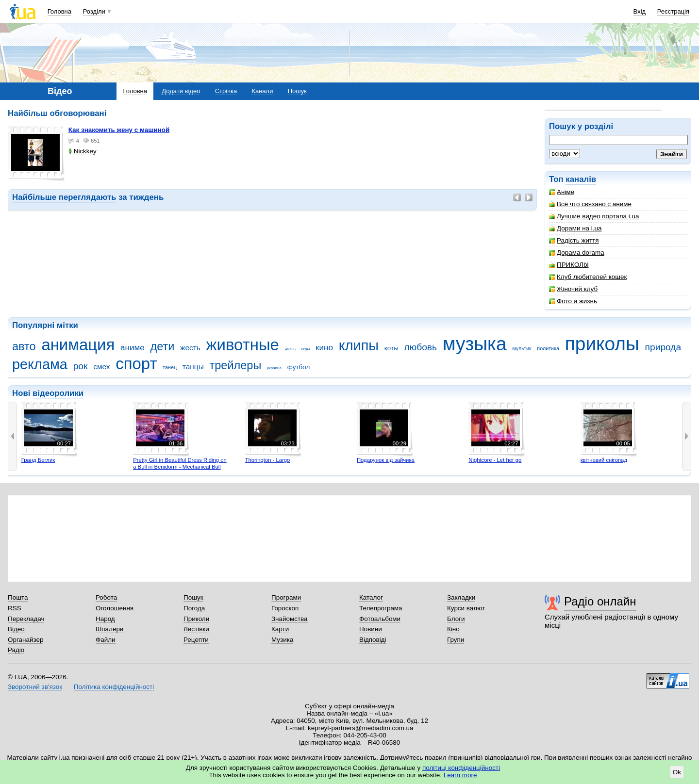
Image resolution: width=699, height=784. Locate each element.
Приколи (196, 619)
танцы (193, 367)
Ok (677, 772)
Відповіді (373, 640)
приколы (602, 344)
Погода (194, 608)
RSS (15, 608)
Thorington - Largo (268, 460)
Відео (16, 629)
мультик (522, 348)
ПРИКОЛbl (569, 265)
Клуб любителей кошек (588, 277)
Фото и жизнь (573, 301)
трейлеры (236, 365)
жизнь (290, 349)
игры (306, 349)
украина (274, 368)
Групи (456, 640)
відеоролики (58, 393)
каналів (581, 179)
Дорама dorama (577, 253)
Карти (280, 629)
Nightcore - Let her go (495, 460)
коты (391, 348)
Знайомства (290, 619)
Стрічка (226, 91)
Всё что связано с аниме (590, 204)
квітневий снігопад (604, 460)
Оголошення (115, 608)
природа (663, 347)
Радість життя (574, 240)
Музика (282, 640)
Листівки (196, 629)
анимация (78, 345)
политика (548, 348)
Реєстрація (673, 11)
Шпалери (109, 629)
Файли (106, 640)
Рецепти (196, 640)
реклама (40, 364)
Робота (106, 597)
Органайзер (25, 640)
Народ (105, 619)
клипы (359, 345)
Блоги (456, 619)
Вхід (640, 11)
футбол (299, 367)
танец (170, 367)
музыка (475, 344)
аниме (133, 348)
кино (324, 348)
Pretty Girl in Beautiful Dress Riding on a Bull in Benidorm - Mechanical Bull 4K (180, 466)
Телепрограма (381, 608)
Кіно (453, 629)
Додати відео (181, 91)
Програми (286, 597)
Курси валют (466, 608)
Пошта (18, 597)
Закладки (461, 597)
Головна (59, 11)
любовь (421, 347)
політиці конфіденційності (461, 768)
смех (101, 367)
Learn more (460, 775)
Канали (262, 91)
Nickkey (83, 151)
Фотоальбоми (380, 619)
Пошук (297, 91)
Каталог (371, 597)
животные (243, 345)
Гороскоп (285, 608)
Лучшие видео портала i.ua (594, 216)
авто (24, 346)
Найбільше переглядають (64, 197)
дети (162, 346)
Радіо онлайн (600, 601)
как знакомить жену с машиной (119, 130)
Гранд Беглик (38, 460)
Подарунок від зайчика (386, 460)
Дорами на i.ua (575, 228)
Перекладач (26, 619)
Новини (371, 629)
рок (81, 366)
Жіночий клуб (573, 289)
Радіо (16, 650)
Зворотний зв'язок (35, 687)
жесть (190, 348)
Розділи (94, 11)
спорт (136, 364)
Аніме (562, 192)
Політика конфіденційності (114, 687)
